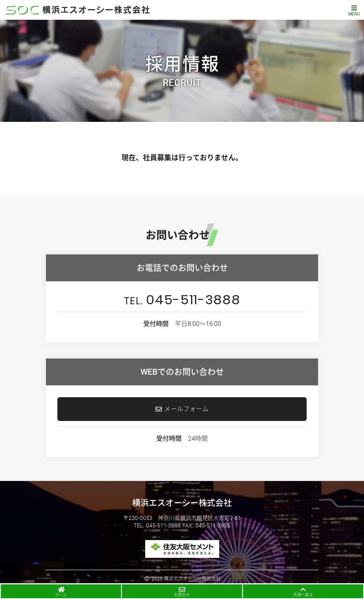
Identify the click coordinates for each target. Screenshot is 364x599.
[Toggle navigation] (354, 10)
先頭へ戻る (303, 595)
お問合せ (182, 595)
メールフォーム (186, 409)
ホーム (61, 595)
